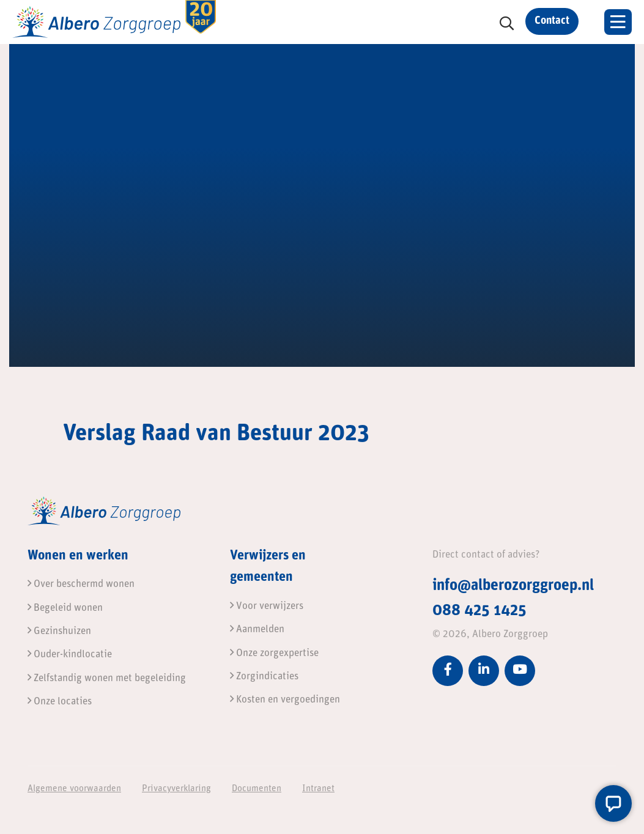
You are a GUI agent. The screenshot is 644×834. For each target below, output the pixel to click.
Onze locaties (60, 702)
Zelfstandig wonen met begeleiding (107, 678)
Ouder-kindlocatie (70, 655)
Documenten (257, 789)
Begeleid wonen (65, 608)
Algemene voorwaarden (74, 789)
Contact (552, 21)
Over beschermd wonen (81, 584)
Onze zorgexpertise (274, 653)
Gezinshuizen (59, 631)
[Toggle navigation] (618, 22)
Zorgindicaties (264, 677)
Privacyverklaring (176, 789)
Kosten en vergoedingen (285, 700)
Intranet (318, 789)
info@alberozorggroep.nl (513, 586)
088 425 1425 (479, 611)
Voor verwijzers (267, 606)
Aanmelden (257, 629)
